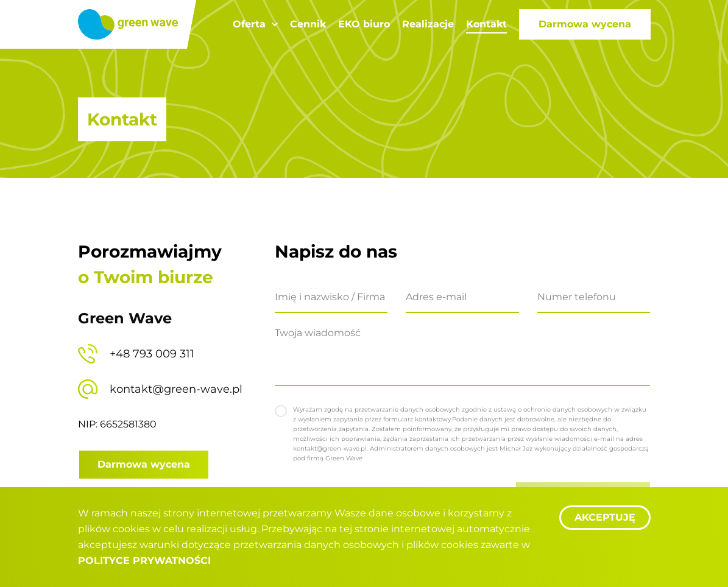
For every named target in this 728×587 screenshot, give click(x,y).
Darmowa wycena (585, 24)
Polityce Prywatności (144, 561)
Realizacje (428, 24)
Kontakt (486, 24)
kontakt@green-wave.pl (176, 389)
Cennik (308, 24)
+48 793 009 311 (152, 354)
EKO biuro (364, 24)
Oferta (249, 24)
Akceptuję (605, 517)
